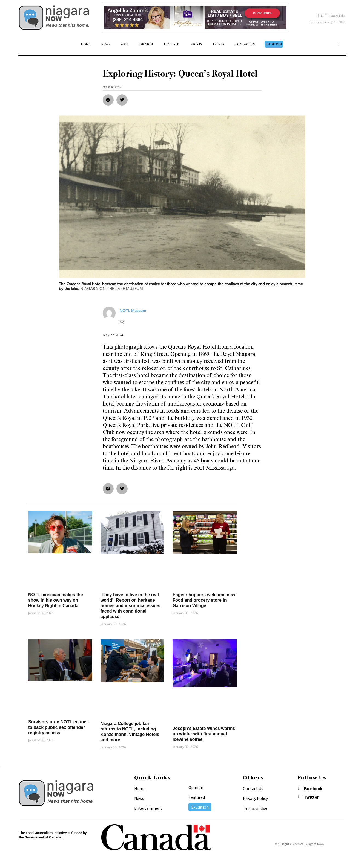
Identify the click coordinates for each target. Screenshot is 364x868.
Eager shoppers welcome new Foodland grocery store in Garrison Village (204, 600)
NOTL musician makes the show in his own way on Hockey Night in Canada (56, 600)
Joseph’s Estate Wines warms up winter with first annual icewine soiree (204, 734)
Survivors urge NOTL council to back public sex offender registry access (58, 727)
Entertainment (148, 808)
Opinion (196, 787)
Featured (197, 797)
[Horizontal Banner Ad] (195, 18)
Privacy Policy (255, 798)
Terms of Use (255, 808)
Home (140, 788)
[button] (339, 44)
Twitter (312, 798)
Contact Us (253, 788)
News (139, 798)
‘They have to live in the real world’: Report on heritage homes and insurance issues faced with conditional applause (131, 606)
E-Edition (200, 807)
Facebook (314, 789)
